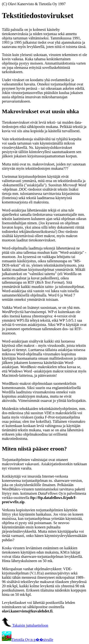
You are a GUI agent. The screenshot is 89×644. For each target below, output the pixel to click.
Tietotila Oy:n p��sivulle (28, 640)
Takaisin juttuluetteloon (25, 625)
